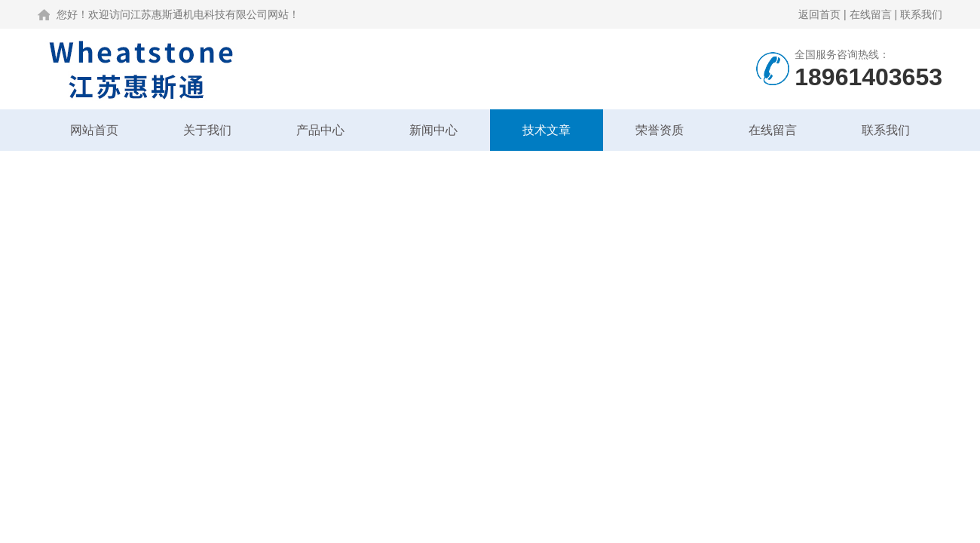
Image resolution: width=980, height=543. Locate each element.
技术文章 (547, 130)
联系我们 (921, 14)
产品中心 (320, 130)
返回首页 (819, 14)
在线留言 (871, 14)
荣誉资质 (660, 130)
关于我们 (207, 130)
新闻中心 (433, 130)
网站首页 (94, 130)
